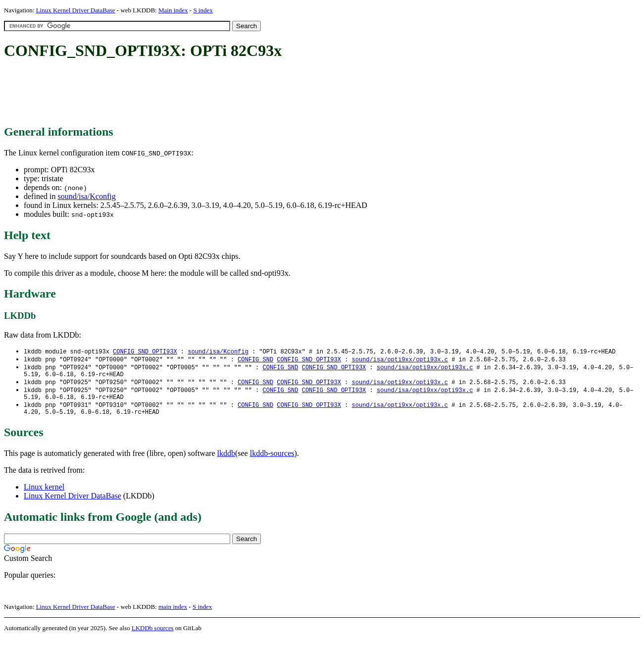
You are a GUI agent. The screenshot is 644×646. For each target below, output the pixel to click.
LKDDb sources (153, 635)
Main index (173, 10)
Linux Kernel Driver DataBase (76, 10)
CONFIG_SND (255, 360)
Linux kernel (44, 494)
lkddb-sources (272, 461)
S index (203, 10)
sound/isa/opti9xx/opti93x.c (399, 360)
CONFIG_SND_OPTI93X (145, 352)
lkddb (226, 461)
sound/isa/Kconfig (86, 196)
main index (173, 614)
